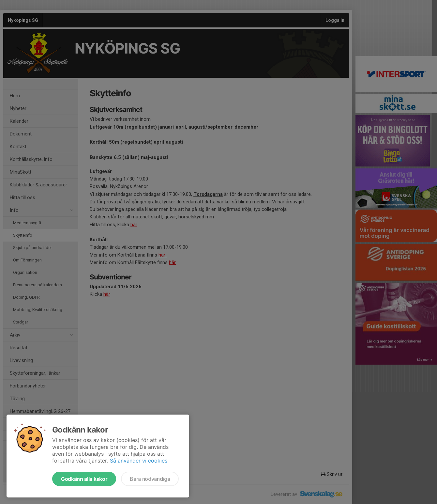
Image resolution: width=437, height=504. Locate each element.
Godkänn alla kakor (84, 479)
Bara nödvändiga (150, 479)
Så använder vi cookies (139, 461)
